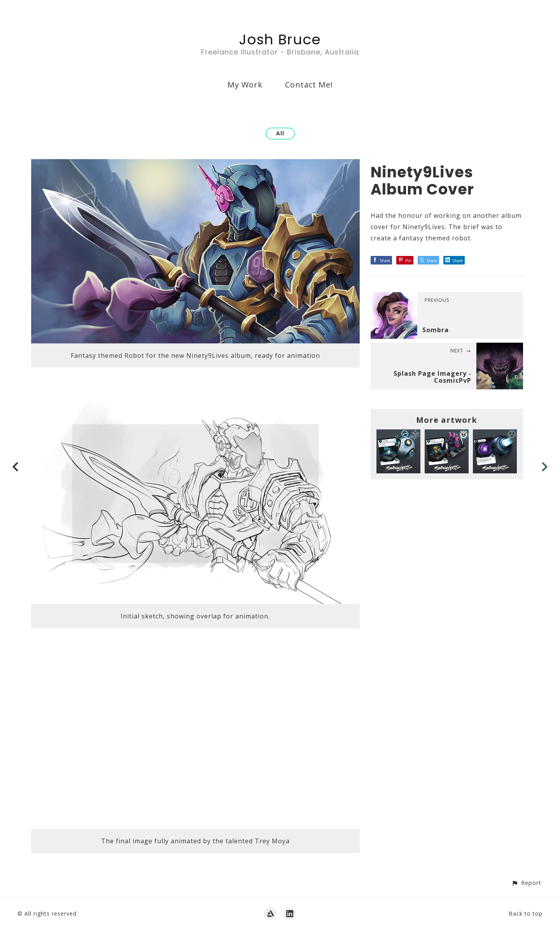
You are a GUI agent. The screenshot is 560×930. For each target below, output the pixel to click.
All (280, 133)
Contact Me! (309, 85)
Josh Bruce (280, 39)
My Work (245, 85)
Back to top (526, 913)
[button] (526, 883)
